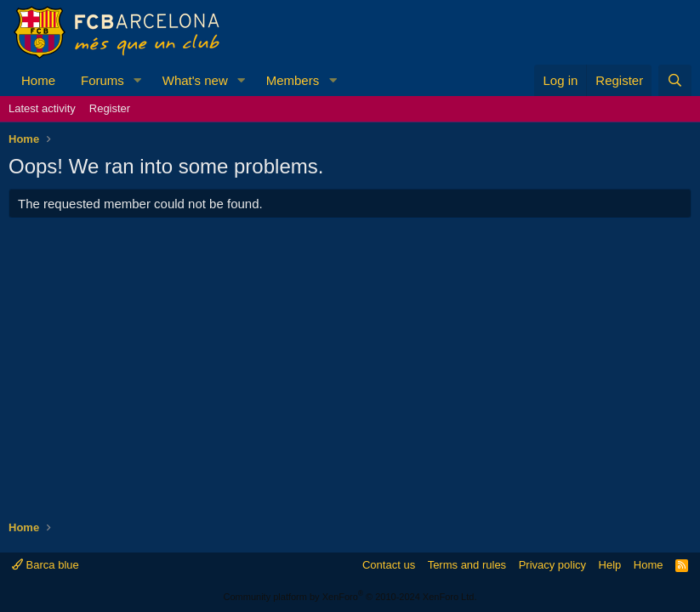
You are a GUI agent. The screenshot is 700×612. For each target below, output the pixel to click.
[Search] (675, 80)
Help (610, 565)
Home (38, 80)
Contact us (389, 565)
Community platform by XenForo (350, 597)
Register (110, 108)
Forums (102, 80)
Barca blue (46, 565)
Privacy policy (552, 565)
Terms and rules (467, 565)
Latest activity (42, 108)
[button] (138, 80)
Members (293, 80)
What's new (195, 80)
